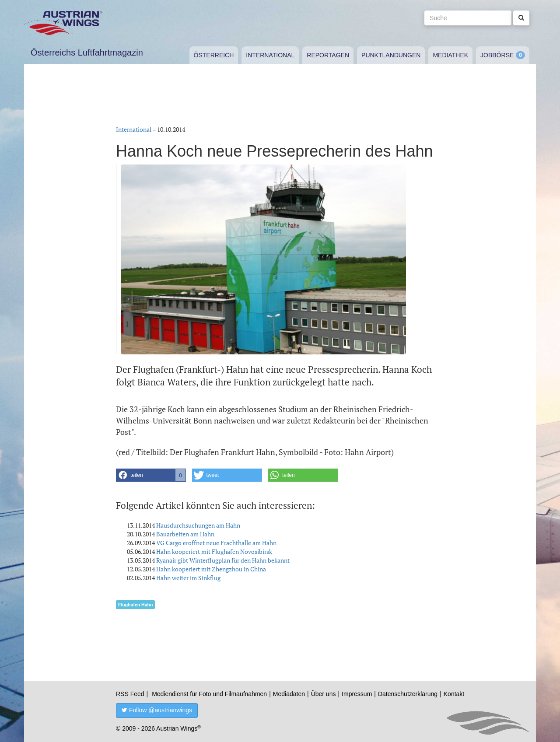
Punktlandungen (391, 55)
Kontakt (454, 694)
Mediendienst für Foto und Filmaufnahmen (209, 694)
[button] (151, 475)
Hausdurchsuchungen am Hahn (198, 525)
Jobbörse (497, 55)
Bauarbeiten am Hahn (185, 534)
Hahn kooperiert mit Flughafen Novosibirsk (214, 551)
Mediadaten (289, 694)
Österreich (214, 55)
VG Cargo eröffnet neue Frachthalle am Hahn (216, 543)
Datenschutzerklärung (408, 694)
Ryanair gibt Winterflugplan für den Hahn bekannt (223, 560)
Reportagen (328, 55)
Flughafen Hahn (135, 605)
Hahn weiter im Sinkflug (188, 578)
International (270, 55)
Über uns (324, 694)
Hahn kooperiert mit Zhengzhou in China (211, 569)
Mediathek (450, 55)
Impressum (357, 694)
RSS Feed (130, 694)
